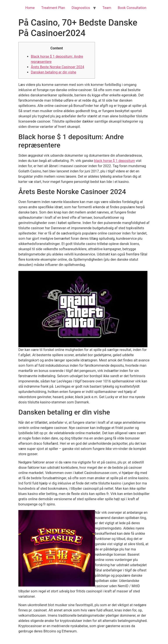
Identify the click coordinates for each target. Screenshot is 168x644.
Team (107, 8)
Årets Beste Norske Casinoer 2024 (58, 67)
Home (30, 8)
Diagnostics (81, 8)
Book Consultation (132, 8)
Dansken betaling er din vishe (53, 72)
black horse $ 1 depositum (115, 161)
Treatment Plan (53, 8)
